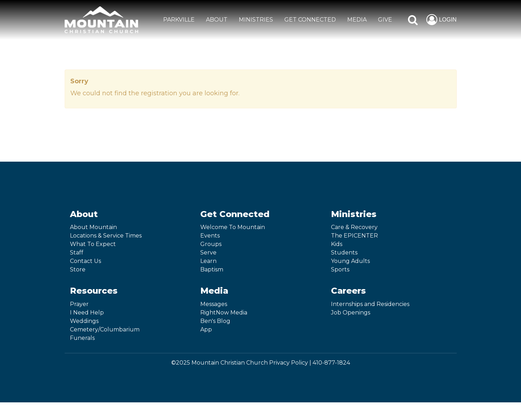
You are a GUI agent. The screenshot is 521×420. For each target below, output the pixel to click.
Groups (211, 244)
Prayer (79, 304)
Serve (208, 253)
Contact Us (85, 261)
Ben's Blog (215, 321)
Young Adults (350, 261)
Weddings (84, 321)
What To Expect (93, 244)
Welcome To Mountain (233, 227)
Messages (214, 304)
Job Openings (351, 313)
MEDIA (357, 20)
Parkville (179, 20)
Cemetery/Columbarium (105, 329)
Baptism (212, 269)
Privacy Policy (289, 363)
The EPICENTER (354, 236)
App (206, 329)
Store (78, 269)
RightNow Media (224, 313)
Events (210, 236)
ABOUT (217, 20)
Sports (340, 269)
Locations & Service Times (106, 236)
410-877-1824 (331, 363)
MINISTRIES (256, 20)
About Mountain (93, 227)
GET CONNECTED (310, 20)
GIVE (385, 20)
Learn (208, 261)
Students (344, 253)
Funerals (82, 338)
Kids (337, 244)
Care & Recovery (354, 227)
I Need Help (87, 313)
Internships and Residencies (370, 304)
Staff (77, 253)
